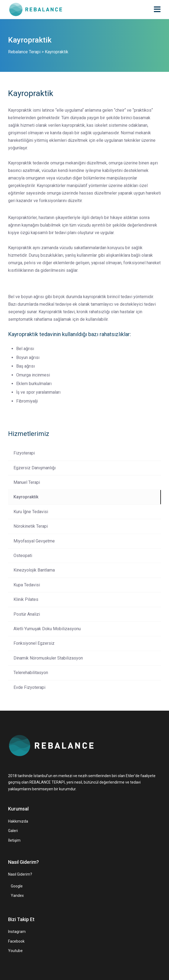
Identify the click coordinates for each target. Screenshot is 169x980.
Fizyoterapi (24, 453)
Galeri (13, 831)
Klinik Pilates (26, 599)
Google (17, 886)
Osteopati (23, 556)
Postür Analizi (27, 614)
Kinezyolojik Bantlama (34, 570)
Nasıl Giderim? (20, 874)
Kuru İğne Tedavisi (31, 512)
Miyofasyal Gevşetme (34, 541)
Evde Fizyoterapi (29, 687)
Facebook (16, 941)
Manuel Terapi (27, 482)
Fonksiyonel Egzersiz (34, 643)
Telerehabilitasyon (31, 673)
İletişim (14, 840)
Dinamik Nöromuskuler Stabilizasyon (48, 658)
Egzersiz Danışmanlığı (35, 468)
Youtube (15, 951)
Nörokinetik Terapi (31, 526)
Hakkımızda (18, 821)
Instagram (17, 932)
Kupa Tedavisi (27, 585)
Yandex (17, 896)
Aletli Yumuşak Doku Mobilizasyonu (47, 629)
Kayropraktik (26, 497)
